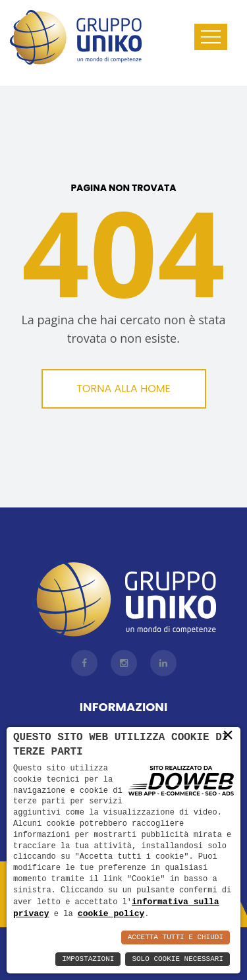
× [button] (228, 735)
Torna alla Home (123, 389)
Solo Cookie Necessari (178, 959)
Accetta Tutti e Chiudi (176, 937)
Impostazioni (88, 959)
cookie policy (111, 913)
